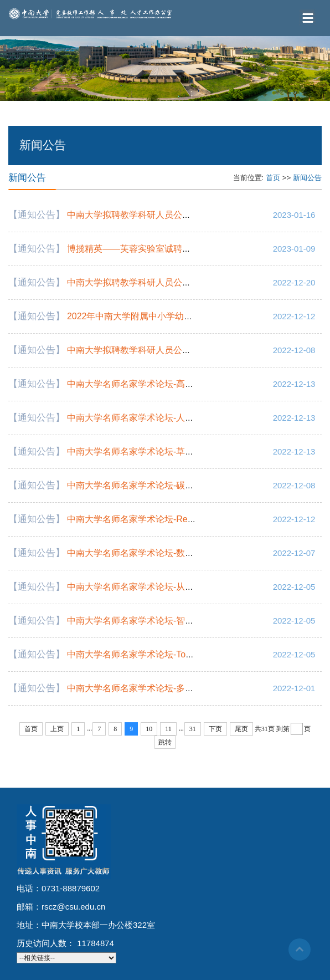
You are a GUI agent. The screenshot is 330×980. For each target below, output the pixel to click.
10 (149, 729)
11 (168, 729)
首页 (273, 178)
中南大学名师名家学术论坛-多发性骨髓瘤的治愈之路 (170, 688)
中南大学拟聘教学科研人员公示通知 (138, 215)
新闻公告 (307, 178)
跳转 (165, 742)
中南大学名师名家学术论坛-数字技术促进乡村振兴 (166, 553)
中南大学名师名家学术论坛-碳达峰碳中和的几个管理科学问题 (188, 485)
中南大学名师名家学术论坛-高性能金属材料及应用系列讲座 (184, 384)
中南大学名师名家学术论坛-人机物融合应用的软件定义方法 (184, 418)
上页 (57, 729)
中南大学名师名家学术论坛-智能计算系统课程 (157, 621)
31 (193, 729)
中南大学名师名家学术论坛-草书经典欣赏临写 (157, 451)
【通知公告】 (37, 215)
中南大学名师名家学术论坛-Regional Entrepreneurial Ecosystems (196, 519)
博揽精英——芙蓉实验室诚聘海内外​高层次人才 (160, 249)
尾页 (241, 729)
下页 (215, 729)
